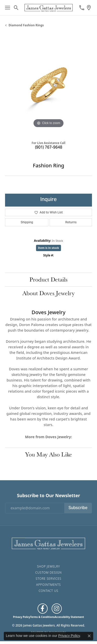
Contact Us (49, 591)
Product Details (48, 279)
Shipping (27, 222)
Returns (71, 222)
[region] (48, 85)
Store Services (49, 579)
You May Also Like (49, 454)
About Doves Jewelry (48, 293)
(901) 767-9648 (49, 148)
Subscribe (78, 508)
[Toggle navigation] (8, 8)
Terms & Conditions (42, 617)
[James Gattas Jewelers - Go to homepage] (48, 543)
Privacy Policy (22, 617)
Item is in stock (49, 248)
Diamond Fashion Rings (26, 25)
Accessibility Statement (69, 617)
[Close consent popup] (89, 636)
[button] (16, 8)
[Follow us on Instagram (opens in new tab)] (57, 609)
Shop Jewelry (48, 566)
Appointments (49, 585)
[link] (82, 8)
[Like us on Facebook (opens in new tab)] (43, 609)
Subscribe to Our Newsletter (48, 496)
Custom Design (48, 572)
